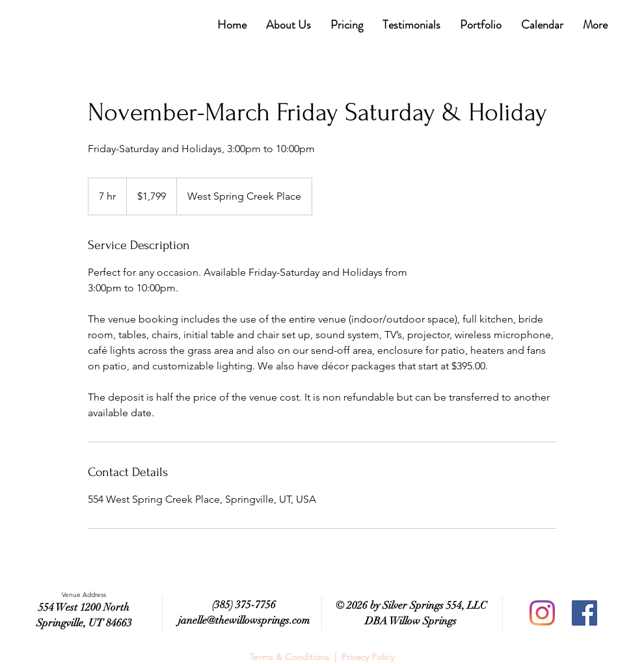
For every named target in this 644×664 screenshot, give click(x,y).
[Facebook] (584, 613)
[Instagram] (542, 613)
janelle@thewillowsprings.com (244, 620)
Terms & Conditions (289, 657)
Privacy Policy (368, 657)
